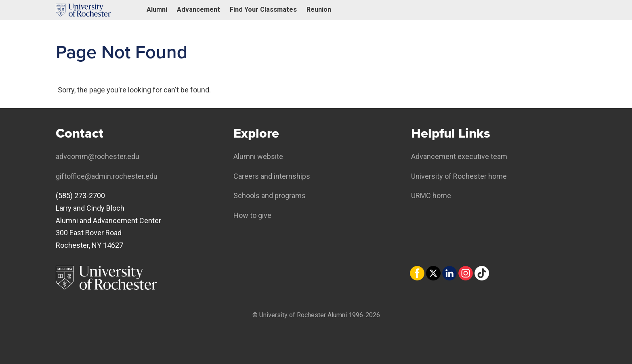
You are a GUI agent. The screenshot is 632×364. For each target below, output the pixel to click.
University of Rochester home (459, 176)
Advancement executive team (459, 156)
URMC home (431, 196)
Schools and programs (270, 196)
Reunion (319, 9)
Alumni (157, 9)
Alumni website (258, 156)
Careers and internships (272, 176)
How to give (252, 215)
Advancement (198, 9)
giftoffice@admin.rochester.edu (107, 176)
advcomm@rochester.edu (98, 156)
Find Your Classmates (263, 9)
